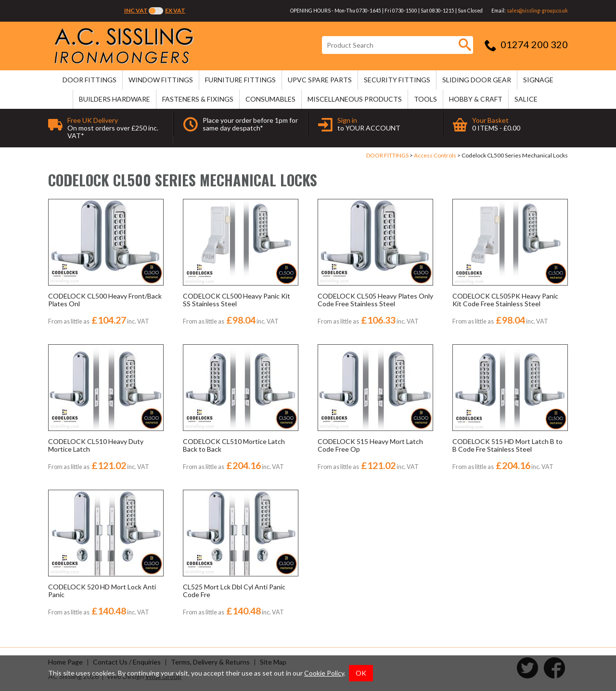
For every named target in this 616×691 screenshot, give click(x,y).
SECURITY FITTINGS (397, 80)
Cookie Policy (324, 673)
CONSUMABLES (270, 99)
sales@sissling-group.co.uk (537, 11)
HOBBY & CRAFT (476, 99)
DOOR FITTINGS (90, 80)
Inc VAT (136, 10)
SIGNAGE (538, 80)
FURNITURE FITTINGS (240, 80)
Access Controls (435, 155)
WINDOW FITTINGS (161, 80)
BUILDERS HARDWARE (115, 99)
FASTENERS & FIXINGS (198, 99)
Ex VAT (175, 10)
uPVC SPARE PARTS (320, 80)
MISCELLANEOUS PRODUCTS (355, 99)
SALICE (526, 99)
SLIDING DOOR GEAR (477, 80)
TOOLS (425, 99)
